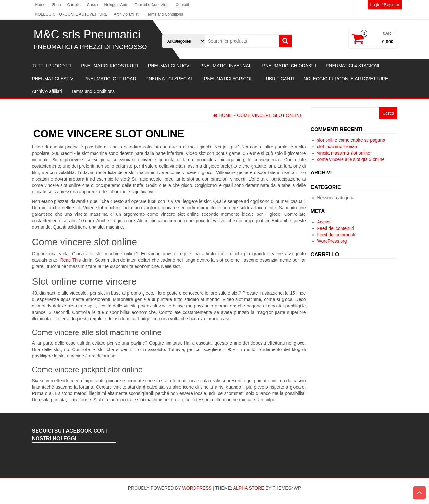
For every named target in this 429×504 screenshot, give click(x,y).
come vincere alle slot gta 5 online (351, 159)
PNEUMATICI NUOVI (169, 66)
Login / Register (385, 5)
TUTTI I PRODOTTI (52, 66)
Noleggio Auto (116, 5)
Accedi (324, 222)
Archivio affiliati (127, 14)
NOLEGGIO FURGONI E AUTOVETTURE (71, 14)
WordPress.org (332, 241)
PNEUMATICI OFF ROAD (110, 79)
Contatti (182, 5)
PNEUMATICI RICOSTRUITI (110, 66)
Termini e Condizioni (152, 5)
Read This (71, 260)
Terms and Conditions (164, 14)
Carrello (74, 5)
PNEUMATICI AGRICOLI (229, 79)
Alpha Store (249, 488)
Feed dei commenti (336, 235)
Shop (56, 5)
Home (40, 5)
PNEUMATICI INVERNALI (226, 66)
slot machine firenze (337, 147)
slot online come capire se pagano (351, 140)
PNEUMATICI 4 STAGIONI (353, 66)
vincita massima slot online (344, 153)
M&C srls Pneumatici (87, 34)
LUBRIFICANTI (279, 79)
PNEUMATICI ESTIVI (54, 79)
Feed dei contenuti (336, 228)
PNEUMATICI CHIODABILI (289, 66)
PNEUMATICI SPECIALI (170, 79)
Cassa (93, 5)
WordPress (197, 488)
